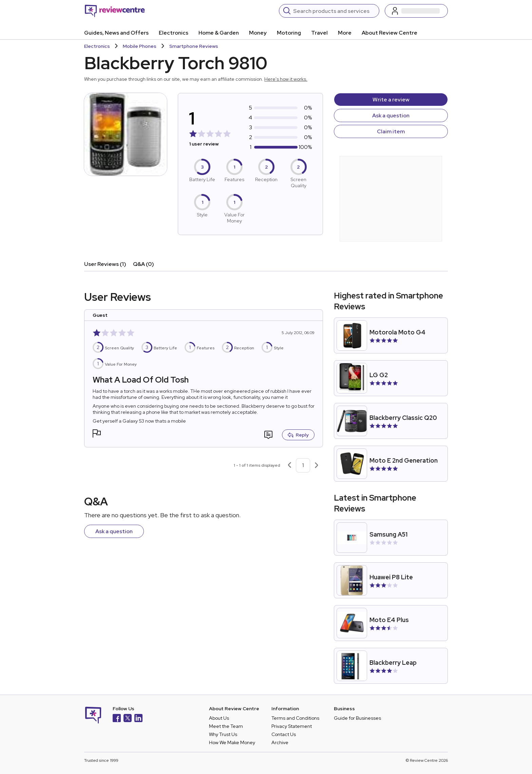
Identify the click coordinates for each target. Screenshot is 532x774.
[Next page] (317, 465)
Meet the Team (226, 726)
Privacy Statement (292, 726)
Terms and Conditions (295, 718)
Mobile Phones (140, 46)
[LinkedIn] (138, 719)
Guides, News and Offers (116, 33)
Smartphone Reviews (194, 46)
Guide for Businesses (357, 718)
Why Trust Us (223, 734)
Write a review (391, 100)
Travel (319, 33)
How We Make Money (232, 742)
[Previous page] (289, 465)
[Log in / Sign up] (416, 11)
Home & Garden (219, 33)
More (345, 33)
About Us (219, 718)
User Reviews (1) (105, 264)
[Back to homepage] (115, 11)
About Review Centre (389, 33)
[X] (128, 719)
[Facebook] (117, 719)
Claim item (391, 131)
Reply (298, 435)
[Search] (334, 11)
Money (258, 33)
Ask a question (391, 115)
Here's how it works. (286, 79)
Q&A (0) (144, 264)
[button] (97, 434)
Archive (280, 742)
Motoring (289, 33)
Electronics (174, 33)
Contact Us (284, 734)
